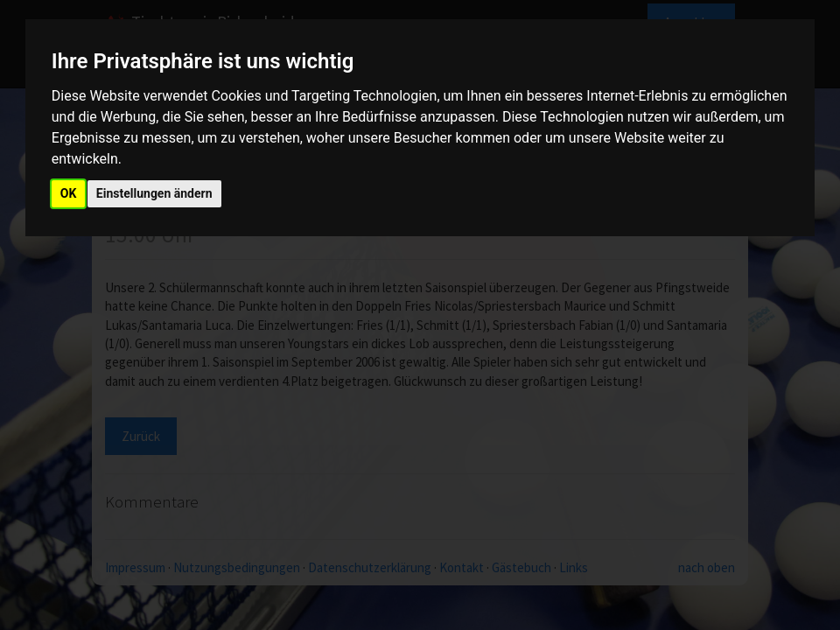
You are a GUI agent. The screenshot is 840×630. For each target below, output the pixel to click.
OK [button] (69, 193)
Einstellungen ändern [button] (154, 193)
